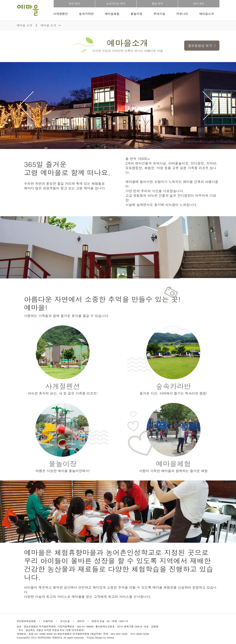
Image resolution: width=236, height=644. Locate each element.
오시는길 (65, 621)
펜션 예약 (74, 3)
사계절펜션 (60, 14)
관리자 (81, 621)
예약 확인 (199, 3)
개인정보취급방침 (26, 621)
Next (210, 106)
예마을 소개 (48, 25)
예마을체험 (112, 14)
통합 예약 (157, 3)
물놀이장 (136, 14)
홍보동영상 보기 (202, 46)
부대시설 (159, 14)
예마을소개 (206, 14)
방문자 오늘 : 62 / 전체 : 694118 (110, 621)
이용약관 (48, 621)
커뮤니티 (182, 14)
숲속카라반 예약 (116, 3)
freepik (111, 637)
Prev (26, 106)
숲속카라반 (86, 14)
